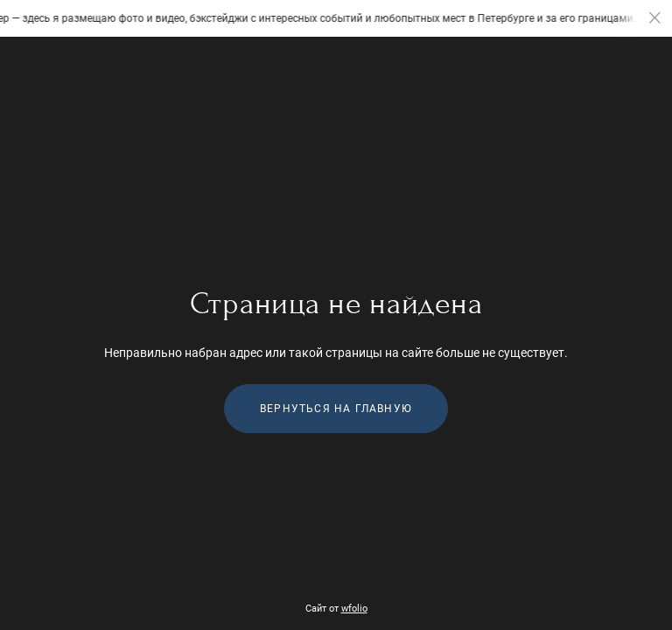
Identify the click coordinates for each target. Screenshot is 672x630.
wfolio (354, 609)
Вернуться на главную (336, 409)
